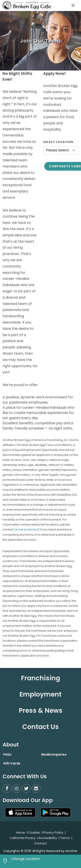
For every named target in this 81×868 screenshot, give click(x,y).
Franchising (40, 678)
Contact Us (40, 727)
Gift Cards (12, 763)
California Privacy (23, 838)
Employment (40, 694)
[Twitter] (26, 788)
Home (21, 833)
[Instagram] (17, 788)
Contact (40, 843)
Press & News (41, 711)
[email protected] (27, 529)
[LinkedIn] (36, 788)
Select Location (58, 142)
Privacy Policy (53, 833)
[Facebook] (7, 788)
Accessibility (48, 838)
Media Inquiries (54, 754)
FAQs (7, 754)
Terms (65, 838)
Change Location (26, 859)
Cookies (34, 833)
